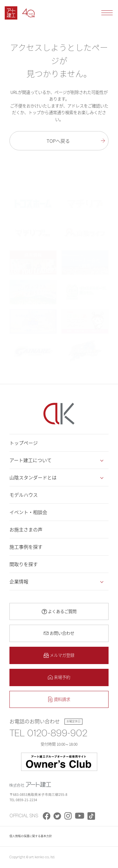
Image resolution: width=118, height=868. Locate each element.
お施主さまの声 (26, 529)
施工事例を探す (26, 547)
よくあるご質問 (62, 611)
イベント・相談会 (28, 512)
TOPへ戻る (58, 141)
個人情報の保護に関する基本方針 (31, 836)
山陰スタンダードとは (33, 477)
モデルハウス (24, 495)
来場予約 (62, 677)
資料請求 (62, 699)
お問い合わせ (62, 633)
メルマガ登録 (62, 655)
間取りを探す (24, 564)
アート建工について (31, 460)
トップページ (24, 443)
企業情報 (19, 582)
